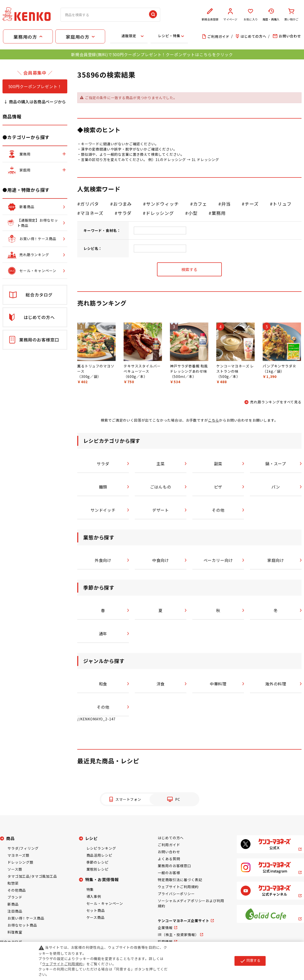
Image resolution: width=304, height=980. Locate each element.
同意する (250, 961)
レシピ (92, 838)
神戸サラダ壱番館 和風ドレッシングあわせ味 (189, 369)
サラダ (125, 213)
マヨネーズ (92, 213)
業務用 (219, 213)
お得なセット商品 (22, 925)
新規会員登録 (210, 15)
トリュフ (282, 204)
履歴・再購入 (271, 15)
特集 (90, 889)
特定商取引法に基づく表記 (180, 880)
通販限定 (129, 36)
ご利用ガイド (169, 845)
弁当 (226, 204)
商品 (10, 838)
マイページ (230, 15)
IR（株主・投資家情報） (178, 935)
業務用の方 (25, 37)
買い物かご (291, 15)
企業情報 (165, 928)
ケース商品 (96, 917)
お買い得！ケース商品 (26, 918)
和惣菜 (13, 883)
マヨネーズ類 (18, 855)
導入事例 (94, 896)
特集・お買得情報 (102, 879)
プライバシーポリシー (176, 894)
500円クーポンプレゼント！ (35, 86)
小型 (193, 213)
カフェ (200, 204)
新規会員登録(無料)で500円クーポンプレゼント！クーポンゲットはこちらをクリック (152, 54)
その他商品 (17, 890)
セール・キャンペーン (105, 903)
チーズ (252, 204)
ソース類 (15, 869)
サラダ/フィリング (23, 848)
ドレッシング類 (20, 862)
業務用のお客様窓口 (174, 866)
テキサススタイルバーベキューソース (142, 369)
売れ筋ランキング (102, 303)
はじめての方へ (171, 838)
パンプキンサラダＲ (279, 366)
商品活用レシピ (99, 855)
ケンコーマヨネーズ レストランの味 (235, 369)
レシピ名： (93, 248)
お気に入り (251, 15)
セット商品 (96, 910)
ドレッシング (160, 213)
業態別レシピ (98, 869)
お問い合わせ (169, 852)
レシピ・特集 (169, 36)
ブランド (15, 897)
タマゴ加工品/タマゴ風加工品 (32, 876)
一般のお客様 (169, 873)
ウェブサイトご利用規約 (178, 887)
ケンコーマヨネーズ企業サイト (184, 921)
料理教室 (15, 932)
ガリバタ (90, 204)
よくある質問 (169, 859)
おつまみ (122, 204)
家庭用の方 (77, 37)
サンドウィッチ (162, 204)
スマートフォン (128, 799)
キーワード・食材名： (102, 230)
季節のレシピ (98, 862)
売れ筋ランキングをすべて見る (276, 402)
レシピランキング (101, 848)
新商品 (13, 904)
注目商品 (15, 911)
